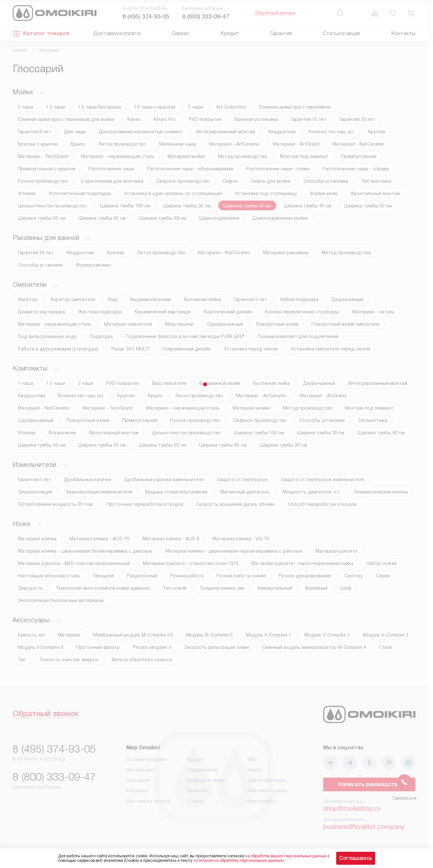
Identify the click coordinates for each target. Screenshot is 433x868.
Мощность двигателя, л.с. (312, 492)
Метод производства (242, 156)
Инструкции (140, 770)
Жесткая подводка (100, 312)
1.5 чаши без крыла (99, 107)
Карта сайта (262, 801)
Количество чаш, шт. (332, 132)
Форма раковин (93, 265)
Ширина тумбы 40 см (247, 206)
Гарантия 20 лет (357, 119)
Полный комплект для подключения (298, 336)
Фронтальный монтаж (375, 193)
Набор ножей (382, 563)
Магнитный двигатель (245, 492)
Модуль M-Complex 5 (210, 635)
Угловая (27, 193)
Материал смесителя (128, 324)
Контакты (403, 33)
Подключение (203, 770)
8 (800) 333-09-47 (206, 17)
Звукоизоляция (35, 492)
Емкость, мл (31, 635)
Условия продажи (146, 759)
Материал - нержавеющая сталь (118, 156)
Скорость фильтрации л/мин (217, 647)
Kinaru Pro (165, 119)
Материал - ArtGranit (296, 144)
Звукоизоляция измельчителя (99, 492)
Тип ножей (175, 588)
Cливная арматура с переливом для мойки (66, 119)
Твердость (30, 588)
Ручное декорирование (305, 576)
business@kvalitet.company (364, 827)
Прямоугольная (359, 156)
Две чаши (75, 132)
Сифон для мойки (271, 181)
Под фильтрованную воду (47, 336)
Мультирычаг (180, 324)
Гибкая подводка (299, 299)
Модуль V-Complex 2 (327, 635)
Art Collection (231, 107)
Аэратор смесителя (73, 299)
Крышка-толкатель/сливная (176, 492)
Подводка (101, 336)
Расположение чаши (111, 169)
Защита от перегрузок (242, 480)
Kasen (134, 119)
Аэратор (28, 299)
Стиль (386, 647)
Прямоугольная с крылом (47, 169)
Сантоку (354, 576)
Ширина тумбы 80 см (102, 218)
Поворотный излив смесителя (345, 324)
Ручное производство (43, 181)
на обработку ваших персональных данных (286, 856)
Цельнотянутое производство (52, 206)
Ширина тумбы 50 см (368, 206)
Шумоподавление (219, 218)
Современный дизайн (187, 349)
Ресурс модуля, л (152, 647)
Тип (22, 660)
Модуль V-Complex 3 (386, 635)
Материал (69, 635)
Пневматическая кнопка (381, 492)
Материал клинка (37, 539)
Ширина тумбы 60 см (42, 218)
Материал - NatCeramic (359, 144)
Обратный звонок (275, 13)
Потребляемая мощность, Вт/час (56, 504)
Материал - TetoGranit (43, 156)
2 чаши (196, 107)
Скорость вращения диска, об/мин (236, 504)
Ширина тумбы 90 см (162, 218)
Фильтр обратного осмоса (142, 660)
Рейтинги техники (267, 791)
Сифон (230, 181)
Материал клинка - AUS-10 (99, 539)
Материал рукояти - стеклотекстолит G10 (191, 563)
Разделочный (142, 576)
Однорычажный (225, 324)
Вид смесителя (169, 383)
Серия (383, 576)
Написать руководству (369, 784)
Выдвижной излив (151, 299)
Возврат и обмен (206, 780)
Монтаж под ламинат (304, 156)
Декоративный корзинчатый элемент (141, 132)
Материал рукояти (336, 551)
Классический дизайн (228, 312)
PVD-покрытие (205, 119)
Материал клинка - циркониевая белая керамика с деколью (85, 551)
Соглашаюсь (356, 858)
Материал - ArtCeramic (235, 144)
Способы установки (326, 181)
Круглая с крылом (38, 144)
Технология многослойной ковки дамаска (103, 588)
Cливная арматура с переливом (295, 107)
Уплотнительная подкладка (80, 193)
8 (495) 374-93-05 (146, 17)
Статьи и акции (341, 33)
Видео (255, 770)
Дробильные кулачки (88, 480)
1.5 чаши (56, 107)
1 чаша (25, 107)
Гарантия (281, 33)
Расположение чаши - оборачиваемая (190, 169)
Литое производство (122, 144)
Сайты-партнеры (267, 780)
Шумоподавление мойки (280, 218)
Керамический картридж (163, 312)
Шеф (346, 588)
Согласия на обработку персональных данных (239, 861)
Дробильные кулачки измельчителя (164, 480)
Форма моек (324, 193)
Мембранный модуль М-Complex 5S (133, 635)
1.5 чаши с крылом (154, 107)
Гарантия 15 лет (309, 119)
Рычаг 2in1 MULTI (130, 349)
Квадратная (282, 132)
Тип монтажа (376, 181)
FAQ (252, 759)
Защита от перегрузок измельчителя (322, 480)
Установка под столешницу (266, 193)
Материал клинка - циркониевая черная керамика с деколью (234, 551)
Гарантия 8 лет (34, 132)
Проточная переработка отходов (145, 504)
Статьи (195, 801)
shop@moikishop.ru (352, 809)
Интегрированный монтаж (226, 132)
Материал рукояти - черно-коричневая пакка (302, 563)
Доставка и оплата (117, 33)
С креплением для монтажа (112, 181)
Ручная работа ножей (241, 576)
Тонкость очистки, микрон (69, 660)
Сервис (180, 33)
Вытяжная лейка (202, 299)
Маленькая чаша (178, 144)
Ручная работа (187, 576)
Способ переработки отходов (322, 504)
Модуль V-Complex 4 (41, 647)
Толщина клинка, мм (222, 588)
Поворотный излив (277, 324)
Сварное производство (183, 181)
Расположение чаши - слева (278, 169)
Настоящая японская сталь (49, 576)
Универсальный (275, 588)
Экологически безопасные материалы (61, 600)
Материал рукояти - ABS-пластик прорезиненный (74, 563)
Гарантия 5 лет (250, 299)
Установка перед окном (251, 349)
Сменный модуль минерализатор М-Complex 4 (314, 647)
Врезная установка (256, 119)
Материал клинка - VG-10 (241, 539)
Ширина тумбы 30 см (187, 206)
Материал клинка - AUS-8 (171, 539)
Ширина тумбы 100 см (125, 206)
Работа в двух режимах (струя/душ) (58, 349)
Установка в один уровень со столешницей (173, 193)
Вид (113, 299)
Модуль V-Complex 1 (269, 635)
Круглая (376, 132)
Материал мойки (186, 156)
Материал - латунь (373, 312)
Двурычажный (347, 299)
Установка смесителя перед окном (330, 349)
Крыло (78, 144)
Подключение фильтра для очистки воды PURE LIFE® (185, 336)
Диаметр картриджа (41, 312)
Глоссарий (138, 780)
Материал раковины (286, 253)
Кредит (230, 33)
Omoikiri (20, 50)
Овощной (103, 576)
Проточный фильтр (98, 647)
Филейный (316, 588)
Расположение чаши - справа (356, 169)
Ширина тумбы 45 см (308, 206)
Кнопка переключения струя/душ (302, 312)
